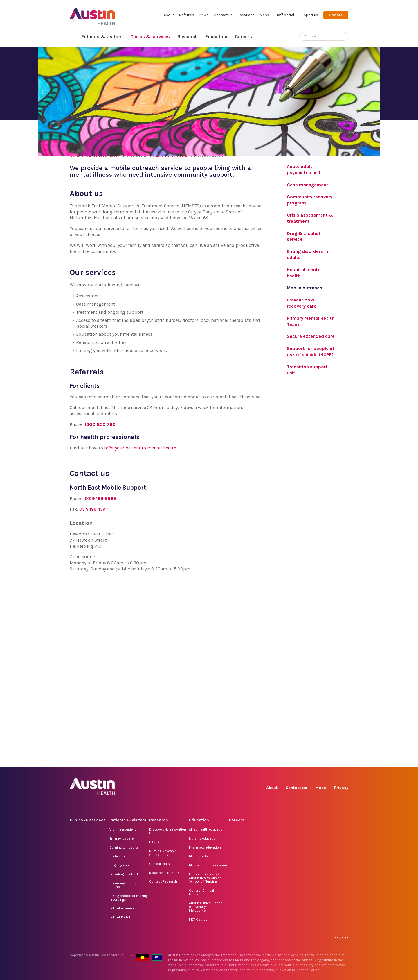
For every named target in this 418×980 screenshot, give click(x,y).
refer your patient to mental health (140, 448)
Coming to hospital (125, 847)
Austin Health (92, 14)
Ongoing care (120, 865)
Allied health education (207, 829)
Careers (243, 36)
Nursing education (203, 838)
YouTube (344, 760)
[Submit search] (344, 37)
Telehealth (117, 856)
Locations (246, 15)
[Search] (317, 36)
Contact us (223, 15)
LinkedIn (317, 760)
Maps (264, 15)
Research (188, 36)
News (204, 15)
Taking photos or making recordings (129, 898)
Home (74, 37)
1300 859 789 (100, 424)
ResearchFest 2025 (164, 873)
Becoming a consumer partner (127, 885)
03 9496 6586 (101, 498)
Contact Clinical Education (201, 892)
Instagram (290, 760)
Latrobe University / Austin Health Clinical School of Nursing (206, 878)
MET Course (198, 920)
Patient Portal (120, 917)
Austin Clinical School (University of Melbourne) (206, 907)
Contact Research (163, 881)
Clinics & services (150, 36)
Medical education (203, 856)
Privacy (341, 788)
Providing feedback (124, 874)
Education (216, 36)
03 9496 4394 (94, 509)
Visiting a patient (123, 829)
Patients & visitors (102, 36)
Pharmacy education (205, 847)
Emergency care (121, 838)
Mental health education (208, 865)
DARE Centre (159, 842)
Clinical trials (160, 864)
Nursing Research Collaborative (163, 853)
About (169, 15)
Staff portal (284, 15)
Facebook (277, 760)
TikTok (303, 760)
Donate (336, 15)
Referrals (187, 15)
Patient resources (123, 908)
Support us (309, 15)
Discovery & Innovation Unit (168, 831)
